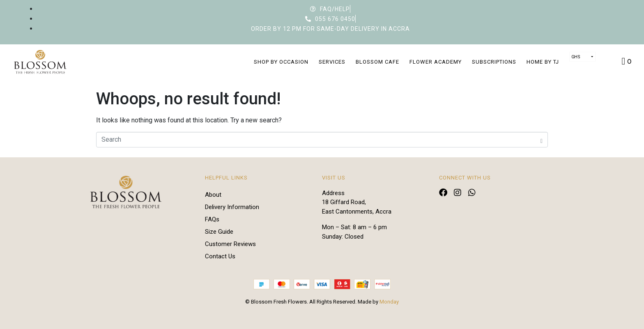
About (213, 195)
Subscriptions (494, 62)
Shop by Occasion (281, 62)
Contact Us (220, 256)
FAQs (212, 219)
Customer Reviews (230, 244)
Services (332, 62)
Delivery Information (232, 207)
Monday (389, 302)
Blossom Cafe (377, 62)
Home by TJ (543, 62)
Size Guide (219, 232)
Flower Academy (436, 62)
